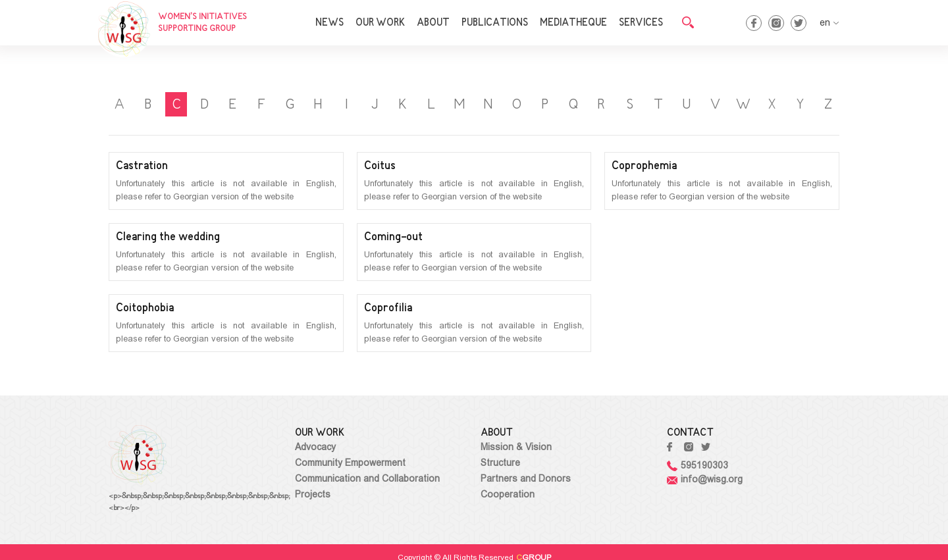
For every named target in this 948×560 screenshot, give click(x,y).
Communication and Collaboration (367, 478)
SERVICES (641, 23)
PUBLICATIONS (495, 23)
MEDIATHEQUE (573, 23)
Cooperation (508, 494)
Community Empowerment (350, 463)
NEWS (329, 23)
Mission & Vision (516, 447)
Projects (313, 494)
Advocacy (315, 447)
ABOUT (433, 23)
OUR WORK (380, 23)
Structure (500, 463)
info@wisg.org (705, 479)
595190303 (698, 465)
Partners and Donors (526, 478)
